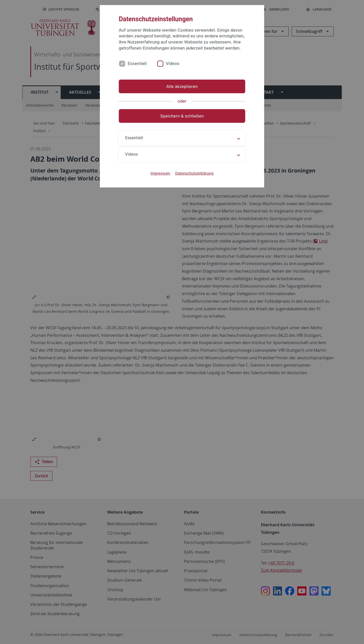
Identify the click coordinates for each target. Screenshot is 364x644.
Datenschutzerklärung (194, 173)
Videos (173, 63)
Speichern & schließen (182, 116)
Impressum (161, 173)
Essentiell (137, 63)
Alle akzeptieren (182, 86)
